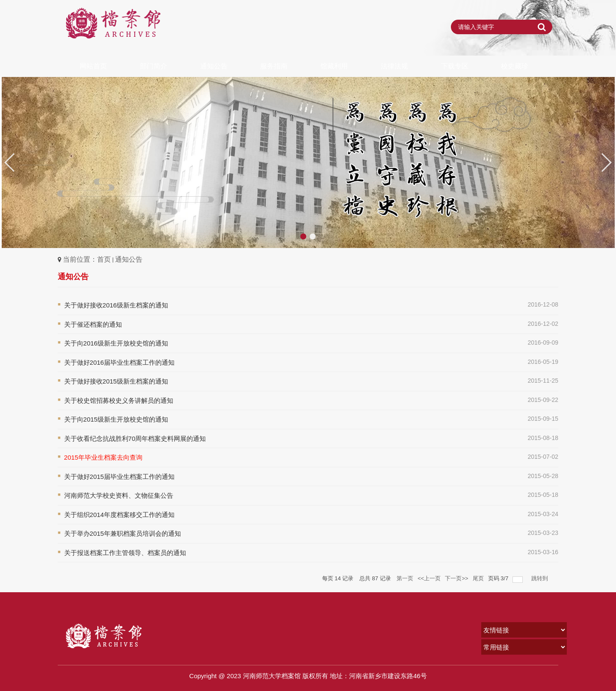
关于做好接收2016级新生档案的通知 (116, 305)
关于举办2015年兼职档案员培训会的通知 (123, 533)
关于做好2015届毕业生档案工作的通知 (119, 477)
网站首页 (93, 66)
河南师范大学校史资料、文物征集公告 (119, 495)
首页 (104, 259)
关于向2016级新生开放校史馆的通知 (116, 343)
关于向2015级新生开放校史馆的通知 (116, 419)
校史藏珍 (515, 66)
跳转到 (540, 578)
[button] (606, 162)
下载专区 (455, 66)
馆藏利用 (334, 66)
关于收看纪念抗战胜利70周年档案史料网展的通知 (135, 439)
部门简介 (154, 66)
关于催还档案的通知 (93, 324)
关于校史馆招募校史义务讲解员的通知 (119, 400)
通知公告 (214, 66)
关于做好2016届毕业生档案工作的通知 (119, 362)
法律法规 (394, 66)
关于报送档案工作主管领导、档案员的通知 (125, 553)
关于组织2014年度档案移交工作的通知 (119, 515)
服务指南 (274, 66)
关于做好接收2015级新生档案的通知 (116, 381)
